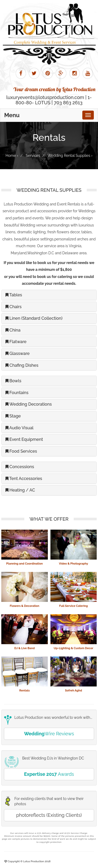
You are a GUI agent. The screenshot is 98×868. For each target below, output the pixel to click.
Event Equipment (24, 439)
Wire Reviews (49, 734)
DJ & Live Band (25, 648)
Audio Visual (19, 428)
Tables (14, 295)
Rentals (25, 691)
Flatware (16, 342)
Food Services (21, 451)
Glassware (18, 353)
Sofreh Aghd (74, 691)
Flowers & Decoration (24, 606)
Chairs (14, 307)
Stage (13, 416)
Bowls (13, 381)
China (13, 330)
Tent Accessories (24, 479)
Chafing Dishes (22, 365)
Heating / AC (20, 490)
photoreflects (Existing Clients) (49, 815)
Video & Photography (73, 564)
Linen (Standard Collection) (34, 318)
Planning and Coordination (25, 564)
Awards (49, 774)
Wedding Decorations (29, 404)
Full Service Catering (74, 606)
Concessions (20, 467)
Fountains (17, 393)
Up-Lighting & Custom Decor (74, 648)
